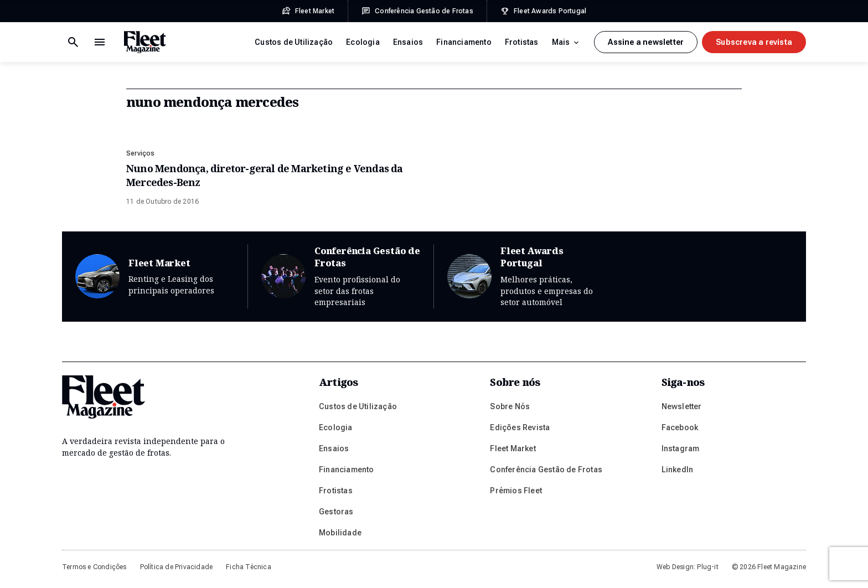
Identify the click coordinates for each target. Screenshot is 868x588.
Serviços (141, 153)
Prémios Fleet (516, 491)
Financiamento (464, 42)
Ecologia (363, 42)
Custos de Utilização (294, 42)
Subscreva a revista (754, 42)
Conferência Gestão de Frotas (341, 277)
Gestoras (336, 512)
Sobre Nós (510, 406)
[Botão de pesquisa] (100, 42)
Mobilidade (340, 533)
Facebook (680, 427)
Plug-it (707, 567)
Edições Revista (520, 427)
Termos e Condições (94, 567)
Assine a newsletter (646, 42)
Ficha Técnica (249, 567)
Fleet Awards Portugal (527, 277)
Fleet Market (155, 277)
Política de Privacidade (177, 567)
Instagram (681, 448)
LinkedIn (678, 470)
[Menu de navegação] (73, 42)
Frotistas (522, 42)
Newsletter (682, 406)
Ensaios (408, 42)
